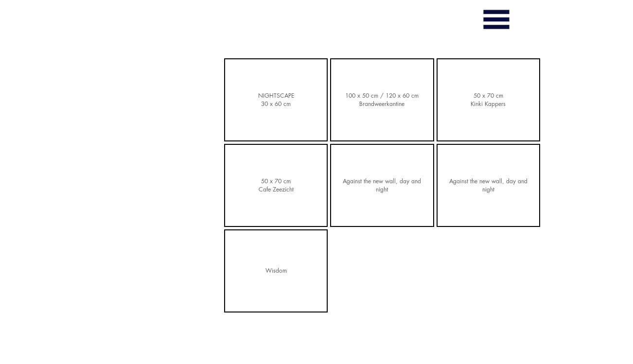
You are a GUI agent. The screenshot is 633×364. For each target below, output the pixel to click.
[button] (496, 19)
